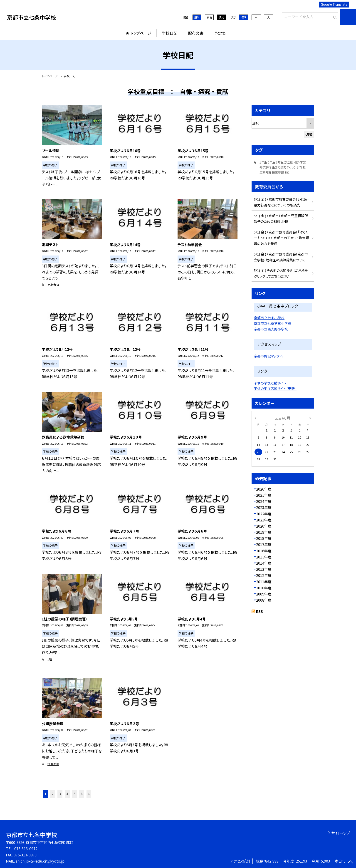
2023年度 (264, 507)
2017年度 (264, 544)
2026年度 (264, 489)
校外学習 (300, 162)
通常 (197, 17)
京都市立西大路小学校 (271, 329)
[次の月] (310, 418)
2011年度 (264, 582)
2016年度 (264, 551)
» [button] (89, 794)
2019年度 (264, 532)
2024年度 (264, 501)
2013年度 (264, 569)
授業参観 (53, 764)
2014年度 (264, 563)
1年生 (263, 162)
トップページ (141, 33)
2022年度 (264, 514)
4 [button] (67, 794)
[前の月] (256, 418)
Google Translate (334, 4)
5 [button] (74, 794)
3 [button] (60, 794)
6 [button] (82, 794)
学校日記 (170, 33)
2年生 (271, 162)
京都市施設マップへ (268, 356)
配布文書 (196, 33)
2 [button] (53, 794)
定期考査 (53, 285)
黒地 (222, 17)
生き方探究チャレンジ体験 (289, 167)
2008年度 (264, 600)
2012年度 (264, 575)
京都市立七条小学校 (269, 318)
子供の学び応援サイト (270, 383)
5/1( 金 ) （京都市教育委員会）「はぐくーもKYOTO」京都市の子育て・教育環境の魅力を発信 (281, 238)
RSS (260, 611)
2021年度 (264, 520)
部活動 (289, 162)
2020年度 (264, 526)
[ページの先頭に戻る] (350, 862)
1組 (50, 659)
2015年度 (264, 557)
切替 (309, 134)
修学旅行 (265, 167)
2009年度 (264, 594)
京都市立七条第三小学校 (273, 323)
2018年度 (264, 538)
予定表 (220, 33)
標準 (244, 17)
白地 (209, 17)
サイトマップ (341, 833)
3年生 (280, 162)
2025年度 (264, 495)
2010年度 (264, 588)
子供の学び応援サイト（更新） (275, 388)
